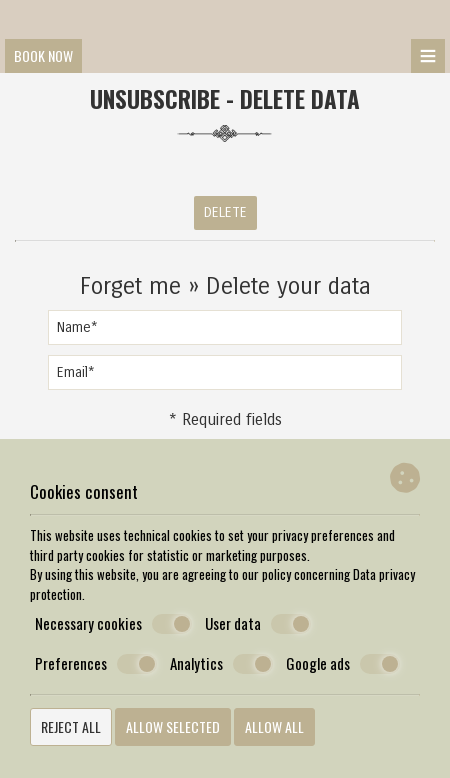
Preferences (96, 664)
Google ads (343, 664)
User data (258, 624)
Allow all (274, 726)
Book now (43, 55)
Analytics (221, 664)
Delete (225, 212)
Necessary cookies (113, 624)
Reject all (71, 726)
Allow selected (173, 726)
